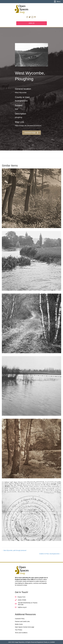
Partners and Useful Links (22, 621)
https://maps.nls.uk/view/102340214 (28, 126)
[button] (31, 133)
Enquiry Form (21, 597)
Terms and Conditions (21, 633)
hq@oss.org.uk (22, 607)
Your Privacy (19, 630)
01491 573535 (22, 600)
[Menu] (57, 2)
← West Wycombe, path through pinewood (14, 550)
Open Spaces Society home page (25, 627)
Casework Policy (20, 619)
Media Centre (19, 624)
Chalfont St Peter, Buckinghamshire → (50, 554)
